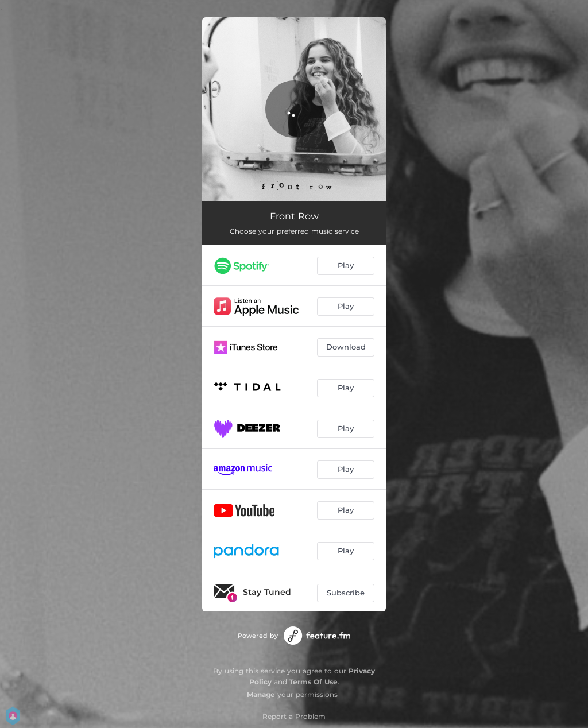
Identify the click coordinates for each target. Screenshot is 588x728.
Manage (261, 694)
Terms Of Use (314, 682)
